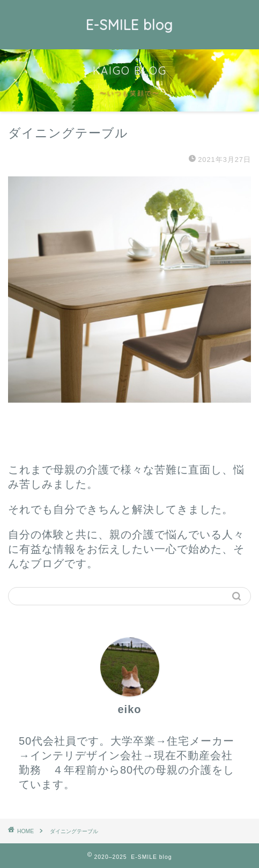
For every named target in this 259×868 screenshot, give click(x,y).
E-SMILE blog (129, 25)
